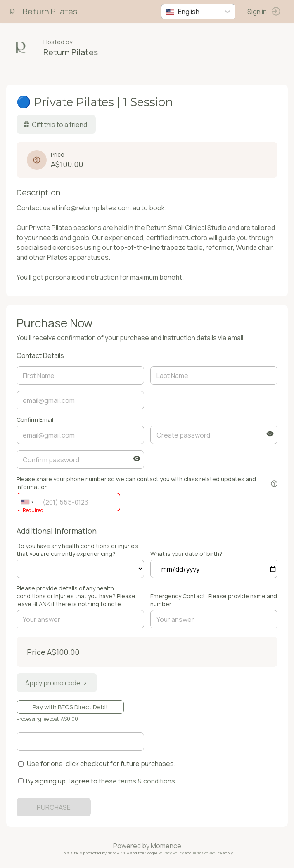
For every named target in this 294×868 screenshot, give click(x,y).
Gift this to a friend (55, 125)
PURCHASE (54, 807)
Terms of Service (207, 853)
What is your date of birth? (186, 554)
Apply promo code (57, 683)
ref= (80, 569)
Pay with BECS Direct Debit (70, 707)
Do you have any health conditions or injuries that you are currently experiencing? (77, 550)
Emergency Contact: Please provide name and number (214, 600)
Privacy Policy (171, 853)
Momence (166, 846)
